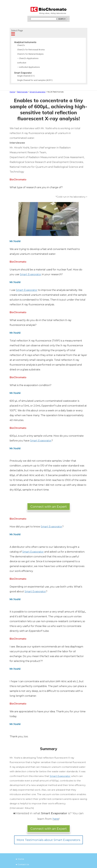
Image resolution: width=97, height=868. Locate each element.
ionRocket (22, 63)
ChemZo (21, 45)
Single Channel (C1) (26, 76)
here (56, 819)
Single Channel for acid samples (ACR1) (35, 80)
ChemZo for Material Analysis (30, 54)
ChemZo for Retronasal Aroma (31, 50)
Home (21, 859)
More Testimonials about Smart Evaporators (48, 840)
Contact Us (23, 864)
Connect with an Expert (49, 507)
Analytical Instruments (25, 42)
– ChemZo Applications (28, 58)
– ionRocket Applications (28, 67)
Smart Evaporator (23, 73)
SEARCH (62, 19)
